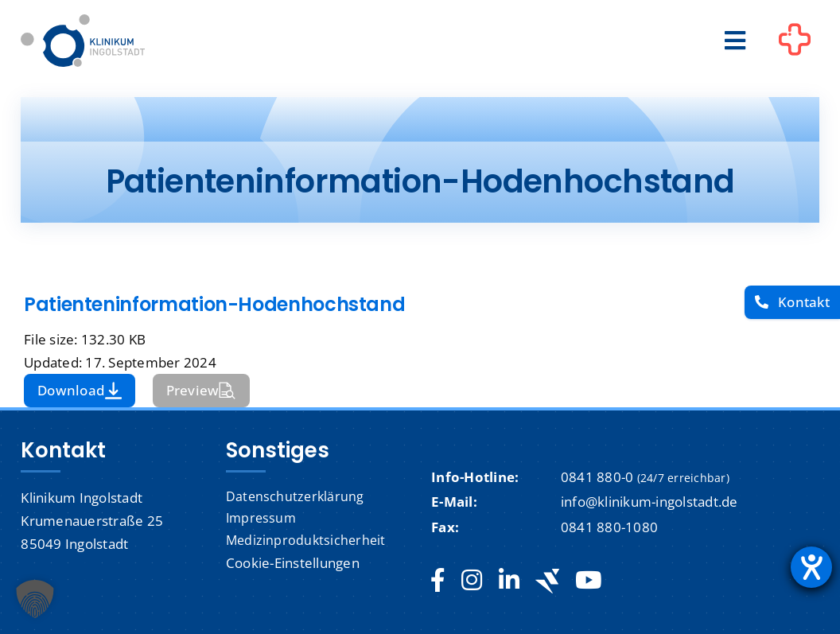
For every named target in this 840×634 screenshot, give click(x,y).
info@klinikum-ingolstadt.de (649, 502)
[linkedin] (509, 581)
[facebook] (438, 581)
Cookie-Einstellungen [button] (293, 563)
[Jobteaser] (547, 581)
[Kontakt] (792, 303)
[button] (35, 599)
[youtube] (588, 581)
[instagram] (472, 581)
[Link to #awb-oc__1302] (795, 43)
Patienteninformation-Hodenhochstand (214, 304)
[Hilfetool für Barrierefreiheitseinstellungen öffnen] (811, 567)
